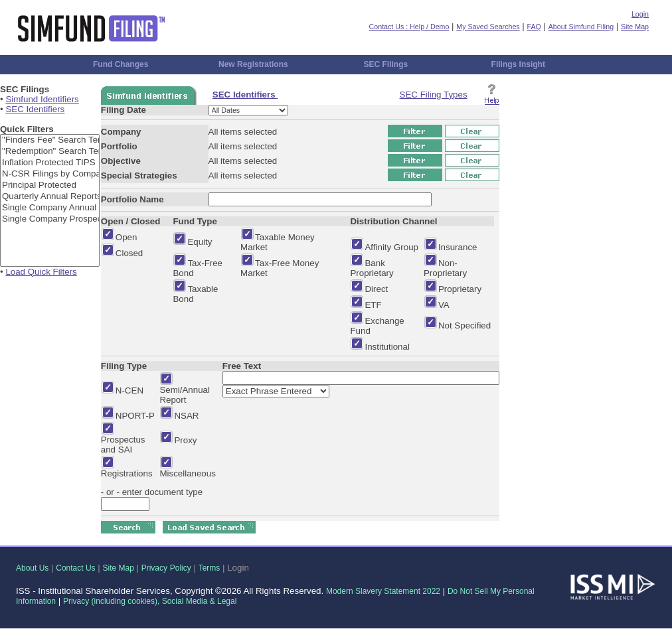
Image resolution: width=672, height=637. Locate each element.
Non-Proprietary (445, 268)
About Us (32, 568)
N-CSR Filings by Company (50, 174)
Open (126, 237)
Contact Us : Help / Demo (409, 27)
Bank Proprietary (372, 268)
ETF (373, 305)
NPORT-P (135, 416)
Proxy (185, 440)
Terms (210, 568)
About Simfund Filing (581, 27)
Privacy (154, 568)
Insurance (458, 247)
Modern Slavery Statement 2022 (383, 591)
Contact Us (75, 568)
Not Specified (464, 325)
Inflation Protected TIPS (50, 163)
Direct (376, 289)
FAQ (534, 27)
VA (444, 305)
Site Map (635, 27)
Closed (129, 253)
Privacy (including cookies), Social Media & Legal (150, 601)
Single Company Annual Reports (50, 208)
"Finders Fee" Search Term (50, 140)
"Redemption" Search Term (50, 152)
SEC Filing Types (434, 95)
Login (640, 14)
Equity (200, 242)
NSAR (186, 416)
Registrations (127, 473)
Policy (181, 568)
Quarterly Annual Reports (50, 197)
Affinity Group (391, 247)
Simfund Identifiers (42, 99)
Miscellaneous (187, 473)
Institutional (387, 347)
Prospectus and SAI (123, 445)
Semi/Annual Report (185, 395)
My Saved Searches (488, 27)
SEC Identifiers (35, 109)
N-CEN (129, 390)
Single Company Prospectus (50, 219)
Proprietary (460, 289)
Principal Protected (50, 185)
